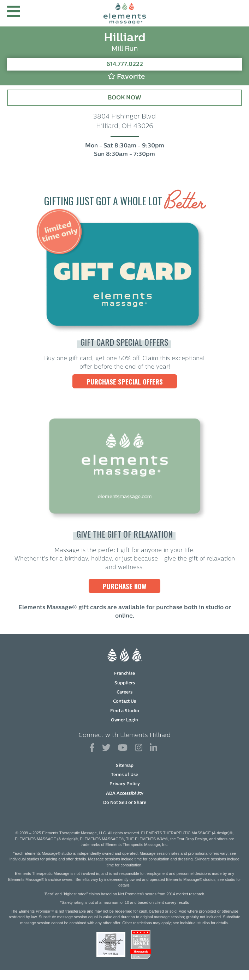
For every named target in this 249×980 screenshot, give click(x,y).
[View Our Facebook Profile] (92, 748)
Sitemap (125, 766)
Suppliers (125, 683)
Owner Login (124, 720)
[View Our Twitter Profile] (106, 748)
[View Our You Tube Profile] (123, 748)
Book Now (124, 98)
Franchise (124, 674)
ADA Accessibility (125, 794)
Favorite (126, 76)
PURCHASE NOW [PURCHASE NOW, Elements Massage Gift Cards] (124, 586)
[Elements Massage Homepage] (125, 13)
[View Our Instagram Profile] (139, 748)
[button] (14, 13)
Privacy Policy (125, 784)
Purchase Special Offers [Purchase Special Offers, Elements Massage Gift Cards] (125, 381)
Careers (124, 692)
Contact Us (124, 702)
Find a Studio (125, 711)
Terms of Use (124, 775)
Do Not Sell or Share (125, 803)
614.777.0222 (125, 65)
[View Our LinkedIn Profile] (153, 748)
